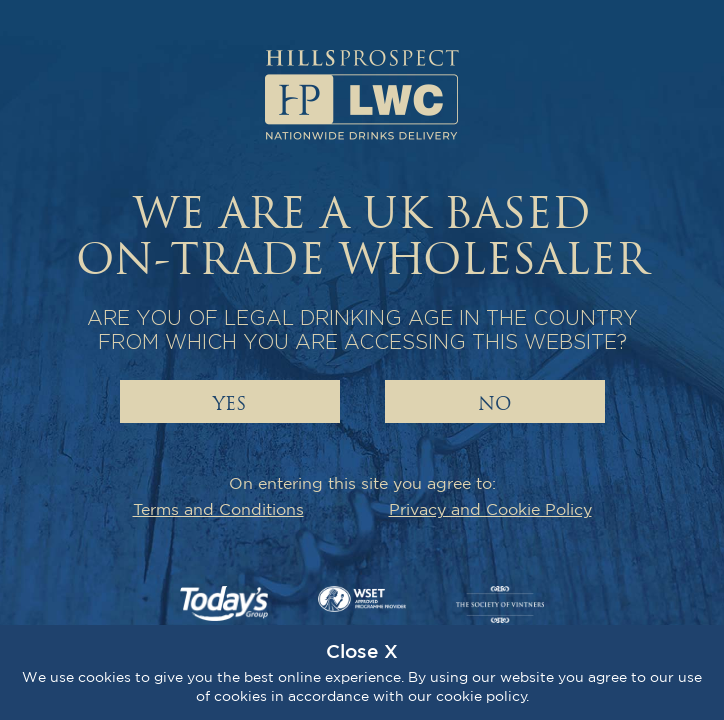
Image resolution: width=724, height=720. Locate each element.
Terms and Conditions (218, 509)
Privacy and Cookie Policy (490, 509)
